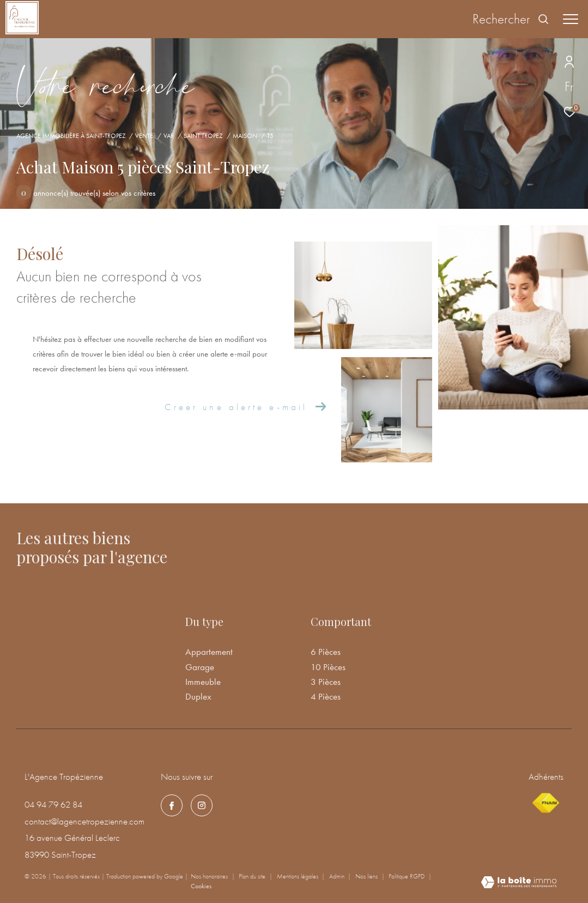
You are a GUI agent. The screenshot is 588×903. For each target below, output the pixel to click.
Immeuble (203, 682)
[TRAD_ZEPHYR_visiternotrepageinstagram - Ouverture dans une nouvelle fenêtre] (202, 805)
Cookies (201, 887)
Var (169, 136)
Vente (144, 136)
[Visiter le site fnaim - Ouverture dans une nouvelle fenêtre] (545, 803)
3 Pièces (326, 682)
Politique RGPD (407, 876)
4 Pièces (326, 696)
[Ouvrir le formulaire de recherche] (511, 19)
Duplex (198, 696)
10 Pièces (328, 667)
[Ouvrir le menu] (571, 19)
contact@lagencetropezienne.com (84, 821)
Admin (338, 876)
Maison (245, 136)
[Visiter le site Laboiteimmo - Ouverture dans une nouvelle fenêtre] (519, 883)
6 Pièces (326, 652)
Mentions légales (298, 876)
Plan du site (253, 876)
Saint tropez (203, 136)
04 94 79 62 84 (53, 804)
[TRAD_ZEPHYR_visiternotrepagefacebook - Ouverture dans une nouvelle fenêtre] (172, 805)
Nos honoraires (210, 876)
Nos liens (367, 876)
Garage (200, 667)
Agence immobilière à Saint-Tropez (71, 136)
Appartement (209, 652)
